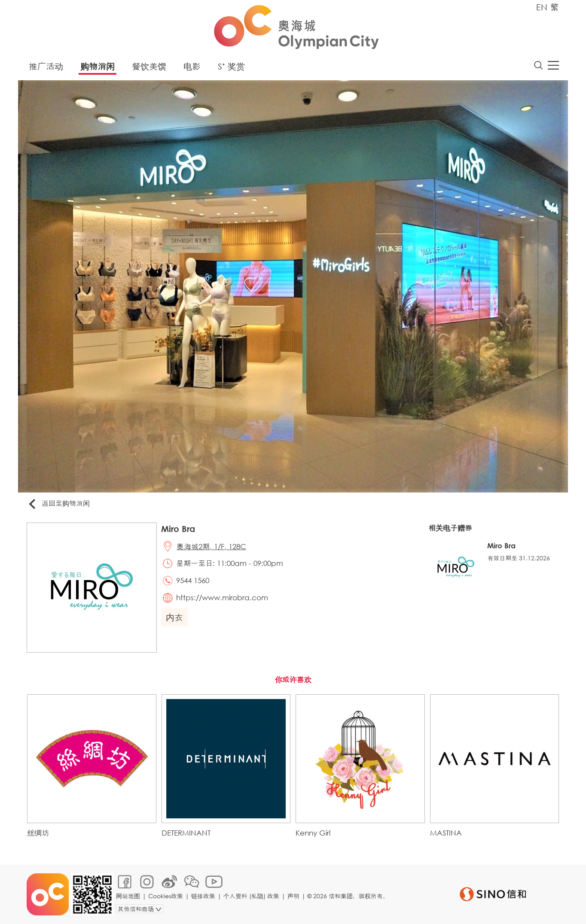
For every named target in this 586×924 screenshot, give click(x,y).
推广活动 (46, 66)
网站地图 (128, 896)
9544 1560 (193, 580)
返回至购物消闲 (58, 504)
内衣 (174, 617)
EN (542, 7)
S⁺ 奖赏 (231, 66)
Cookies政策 (166, 896)
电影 (192, 66)
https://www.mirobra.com (222, 597)
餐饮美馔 (149, 66)
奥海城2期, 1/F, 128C (211, 546)
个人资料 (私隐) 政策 (251, 896)
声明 (293, 896)
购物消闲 (98, 66)
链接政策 (203, 896)
